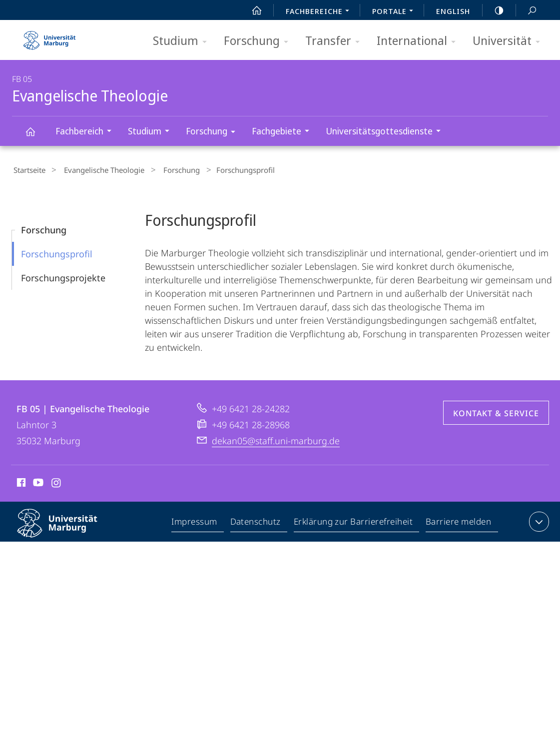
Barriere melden (459, 522)
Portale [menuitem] (395, 12)
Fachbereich (87, 132)
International (419, 41)
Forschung (259, 41)
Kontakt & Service (496, 411)
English (453, 11)
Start (251, 10)
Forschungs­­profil (57, 252)
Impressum (195, 522)
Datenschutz (256, 522)
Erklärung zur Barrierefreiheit (354, 522)
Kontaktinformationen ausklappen (538, 520)
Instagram (57, 482)
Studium (183, 41)
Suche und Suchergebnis (527, 11)
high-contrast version (494, 10)
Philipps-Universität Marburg (66, 529)
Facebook (20, 482)
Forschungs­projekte (63, 276)
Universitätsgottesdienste (386, 132)
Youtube (37, 482)
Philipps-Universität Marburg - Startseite (49, 37)
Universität (510, 41)
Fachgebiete (284, 132)
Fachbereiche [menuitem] (320, 12)
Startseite (28, 169)
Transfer (336, 41)
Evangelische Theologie (36, 136)
